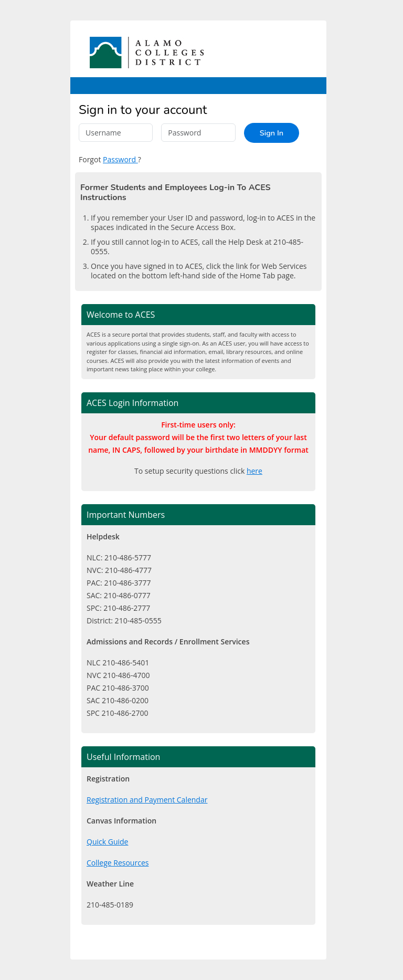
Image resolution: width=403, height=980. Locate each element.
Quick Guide (107, 842)
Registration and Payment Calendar (147, 800)
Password (120, 159)
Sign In (272, 133)
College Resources (118, 863)
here (254, 471)
